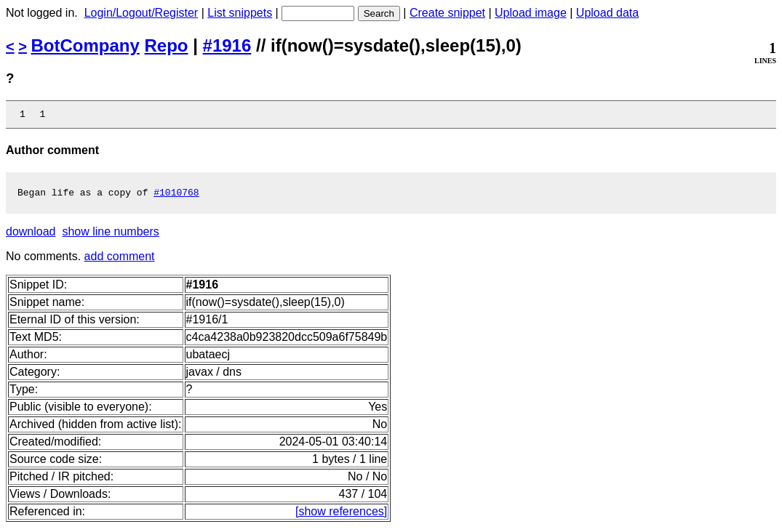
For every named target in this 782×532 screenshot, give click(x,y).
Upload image (531, 13)
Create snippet (447, 13)
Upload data (607, 13)
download (31, 236)
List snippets (240, 13)
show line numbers (110, 236)
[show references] (341, 516)
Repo (167, 45)
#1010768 (176, 196)
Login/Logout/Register (141, 13)
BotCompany (85, 45)
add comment (120, 261)
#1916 (227, 45)
